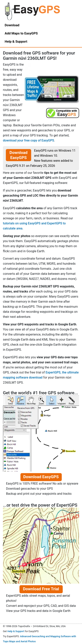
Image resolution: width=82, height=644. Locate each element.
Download (12, 25)
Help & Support (16, 631)
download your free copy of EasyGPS (29, 140)
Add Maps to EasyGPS (21, 33)
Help (16, 41)
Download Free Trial (41, 589)
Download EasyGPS (19, 155)
